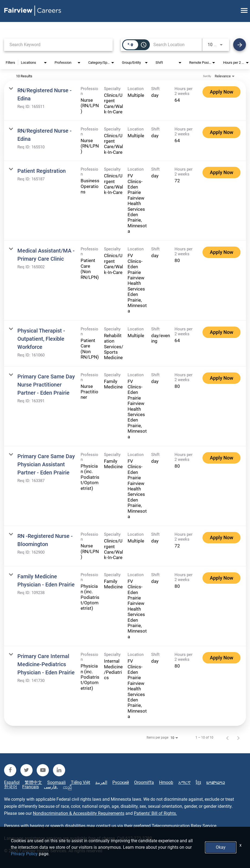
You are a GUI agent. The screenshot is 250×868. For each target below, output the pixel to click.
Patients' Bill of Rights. (155, 813)
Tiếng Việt (80, 783)
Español (12, 783)
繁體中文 (33, 783)
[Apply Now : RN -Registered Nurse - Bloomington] (221, 538)
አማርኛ (184, 783)
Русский (121, 783)
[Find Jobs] (240, 45)
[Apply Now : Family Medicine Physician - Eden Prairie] (221, 578)
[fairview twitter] (26, 770)
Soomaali (56, 783)
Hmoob (166, 783)
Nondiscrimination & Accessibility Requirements (79, 813)
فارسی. (51, 787)
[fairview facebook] (10, 770)
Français (31, 787)
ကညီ (67, 787)
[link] (125, 100)
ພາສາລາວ (216, 783)
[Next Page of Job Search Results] (238, 738)
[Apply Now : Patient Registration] (221, 173)
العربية (101, 783)
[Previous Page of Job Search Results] (227, 738)
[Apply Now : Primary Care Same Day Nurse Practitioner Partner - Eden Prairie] (221, 378)
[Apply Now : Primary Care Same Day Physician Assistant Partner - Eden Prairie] (221, 458)
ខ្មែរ (198, 783)
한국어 (11, 787)
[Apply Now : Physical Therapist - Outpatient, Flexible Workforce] (221, 332)
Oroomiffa (144, 783)
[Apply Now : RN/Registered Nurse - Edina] (221, 92)
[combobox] (58, 45)
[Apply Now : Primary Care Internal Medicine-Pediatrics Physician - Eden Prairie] (221, 658)
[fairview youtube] (43, 770)
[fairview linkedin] (59, 770)
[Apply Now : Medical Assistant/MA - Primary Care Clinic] (221, 252)
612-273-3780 (139, 838)
